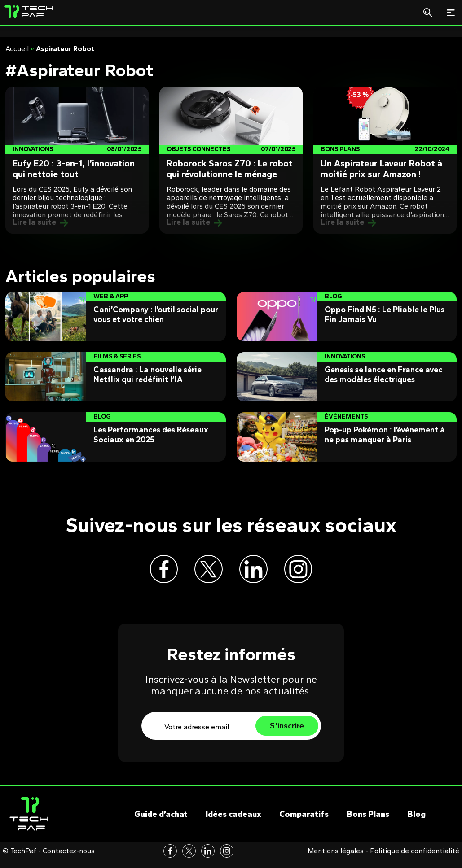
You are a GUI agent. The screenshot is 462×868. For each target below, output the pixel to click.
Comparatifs (304, 822)
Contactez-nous (69, 859)
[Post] (77, 160)
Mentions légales (336, 859)
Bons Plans (368, 822)
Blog (416, 822)
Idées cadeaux (233, 822)
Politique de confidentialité (415, 859)
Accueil (17, 49)
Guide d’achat (161, 822)
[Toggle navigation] (451, 13)
